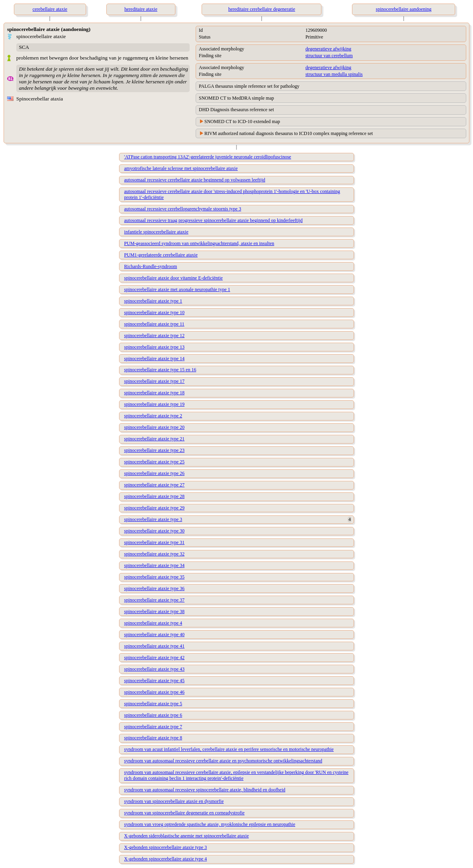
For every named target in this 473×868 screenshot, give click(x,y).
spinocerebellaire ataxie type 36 (154, 588)
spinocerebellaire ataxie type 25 (154, 462)
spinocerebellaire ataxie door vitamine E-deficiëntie (174, 278)
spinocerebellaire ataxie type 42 (154, 658)
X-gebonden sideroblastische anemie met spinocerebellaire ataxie (187, 836)
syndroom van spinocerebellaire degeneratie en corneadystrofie (185, 813)
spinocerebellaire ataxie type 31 (154, 542)
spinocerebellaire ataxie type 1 (153, 301)
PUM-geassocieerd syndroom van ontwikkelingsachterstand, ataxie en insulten (199, 243)
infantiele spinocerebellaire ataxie (156, 232)
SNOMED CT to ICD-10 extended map (242, 122)
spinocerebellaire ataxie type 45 (154, 681)
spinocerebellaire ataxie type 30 (154, 531)
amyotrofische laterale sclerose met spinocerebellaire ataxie (181, 168)
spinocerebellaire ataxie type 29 (154, 508)
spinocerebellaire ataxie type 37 (154, 600)
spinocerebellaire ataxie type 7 (153, 727)
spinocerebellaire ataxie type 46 (154, 692)
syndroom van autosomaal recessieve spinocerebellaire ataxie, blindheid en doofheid (205, 790)
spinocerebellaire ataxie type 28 (154, 496)
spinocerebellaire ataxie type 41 (154, 646)
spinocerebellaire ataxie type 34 (154, 565)
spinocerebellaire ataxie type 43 (154, 669)
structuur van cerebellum (329, 56)
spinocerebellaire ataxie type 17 (154, 381)
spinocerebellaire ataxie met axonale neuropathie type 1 (177, 289)
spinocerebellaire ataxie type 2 (153, 416)
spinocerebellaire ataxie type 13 (154, 347)
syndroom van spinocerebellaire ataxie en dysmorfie (174, 801)
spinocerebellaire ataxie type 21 (154, 439)
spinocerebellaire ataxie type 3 (153, 519)
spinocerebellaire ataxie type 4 (153, 623)
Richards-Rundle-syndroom (151, 266)
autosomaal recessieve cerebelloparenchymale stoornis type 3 (183, 209)
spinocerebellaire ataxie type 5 (153, 704)
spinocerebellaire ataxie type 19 (154, 404)
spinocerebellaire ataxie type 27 (154, 485)
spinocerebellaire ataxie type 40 (154, 635)
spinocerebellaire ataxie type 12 (154, 336)
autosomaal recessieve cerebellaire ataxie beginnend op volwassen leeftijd (195, 180)
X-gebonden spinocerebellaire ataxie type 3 (166, 847)
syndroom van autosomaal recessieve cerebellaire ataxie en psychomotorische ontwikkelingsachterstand (223, 761)
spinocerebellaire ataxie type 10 (154, 312)
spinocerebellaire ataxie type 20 (154, 427)
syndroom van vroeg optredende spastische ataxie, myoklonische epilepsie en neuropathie (210, 824)
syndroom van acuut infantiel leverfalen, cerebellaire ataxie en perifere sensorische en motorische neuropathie (229, 749)
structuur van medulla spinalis (334, 74)
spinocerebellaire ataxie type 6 (153, 715)
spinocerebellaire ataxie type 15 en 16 (160, 370)
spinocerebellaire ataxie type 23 (154, 450)
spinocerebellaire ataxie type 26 (154, 473)
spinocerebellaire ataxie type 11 (154, 324)
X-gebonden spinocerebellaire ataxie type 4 (166, 859)
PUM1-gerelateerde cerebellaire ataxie (161, 255)
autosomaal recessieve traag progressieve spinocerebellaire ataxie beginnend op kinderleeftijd (213, 220)
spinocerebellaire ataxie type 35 (154, 577)
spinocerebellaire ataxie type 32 (154, 554)
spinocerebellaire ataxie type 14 (154, 359)
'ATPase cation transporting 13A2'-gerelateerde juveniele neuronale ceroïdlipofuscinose (208, 157)
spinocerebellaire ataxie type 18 (154, 393)
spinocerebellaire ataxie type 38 (154, 611)
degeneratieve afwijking (329, 49)
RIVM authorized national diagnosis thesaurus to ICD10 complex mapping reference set (289, 133)
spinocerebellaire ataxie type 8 (153, 738)
